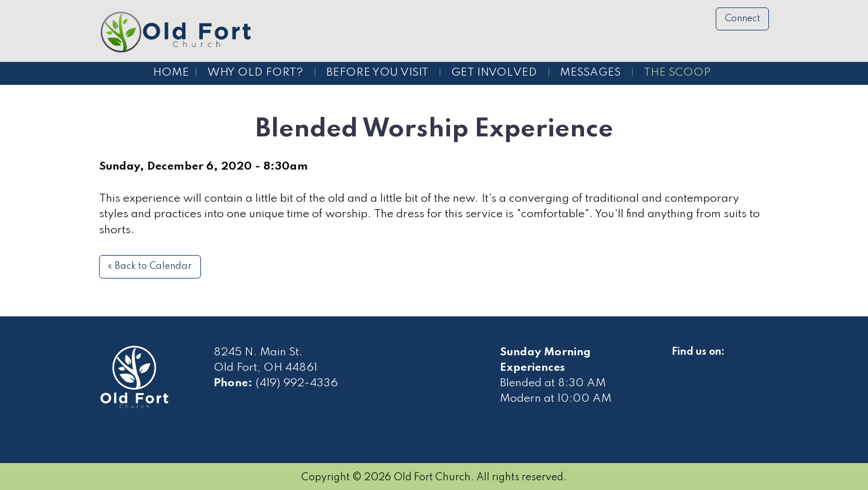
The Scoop (677, 73)
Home (171, 73)
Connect (743, 19)
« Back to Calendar (150, 266)
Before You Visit (377, 73)
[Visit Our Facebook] (681, 365)
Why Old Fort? (255, 73)
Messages (590, 73)
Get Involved (494, 73)
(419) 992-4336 (297, 383)
